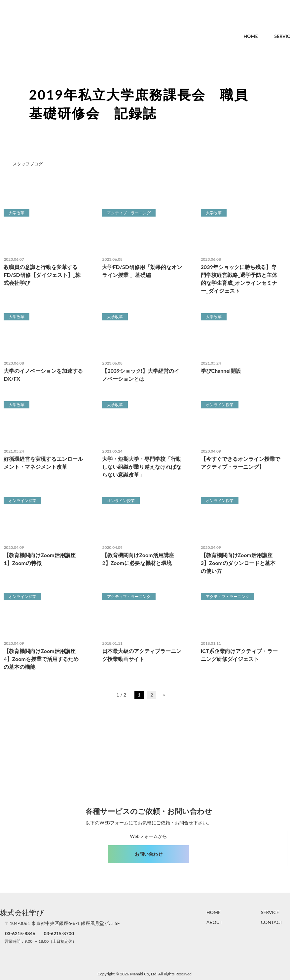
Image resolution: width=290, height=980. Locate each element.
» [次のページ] (164, 695)
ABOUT (214, 922)
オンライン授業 (220, 405)
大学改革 (17, 213)
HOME (236, 36)
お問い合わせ (149, 854)
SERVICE (270, 36)
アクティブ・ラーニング (129, 213)
